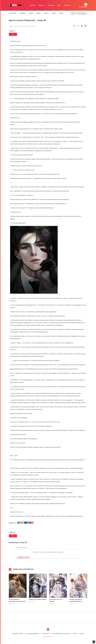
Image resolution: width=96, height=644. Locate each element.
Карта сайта (46, 636)
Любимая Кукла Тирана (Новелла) (38, 601)
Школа (46, 13)
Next (19, 35)
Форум (82, 636)
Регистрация (82, 13)
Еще (61, 13)
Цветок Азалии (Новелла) (23, 26)
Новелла (33, 5)
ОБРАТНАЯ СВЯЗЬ (17, 636)
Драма (39, 13)
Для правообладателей (33, 636)
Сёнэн (54, 13)
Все (15, 26)
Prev (13, 35)
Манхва (41, 5)
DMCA (75, 636)
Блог (59, 5)
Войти (73, 13)
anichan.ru (67, 5)
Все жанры (51, 5)
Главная (11, 26)
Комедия (23, 13)
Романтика (13, 13)
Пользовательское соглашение (61, 636)
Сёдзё (31, 13)
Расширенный (83, 7)
